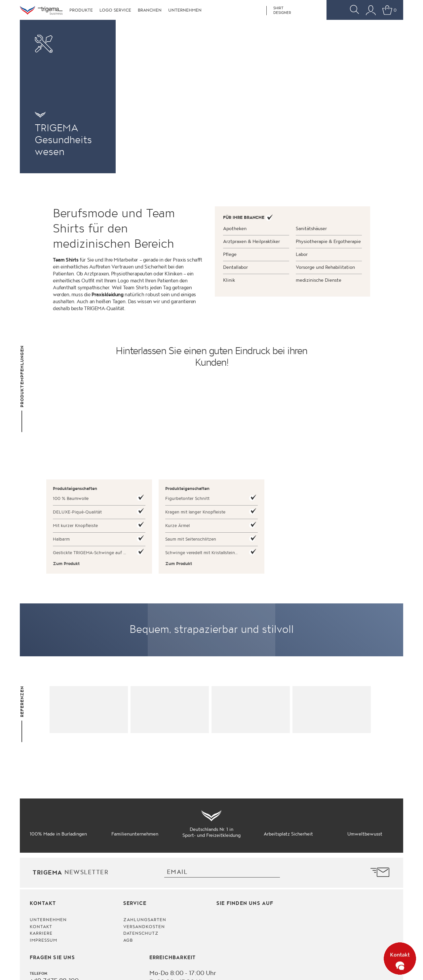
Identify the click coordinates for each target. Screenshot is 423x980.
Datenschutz (141, 834)
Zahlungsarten (145, 820)
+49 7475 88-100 (54, 881)
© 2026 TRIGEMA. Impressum (373, 968)
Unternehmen (185, 10)
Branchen (150, 10)
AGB (128, 840)
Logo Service (115, 10)
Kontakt (41, 827)
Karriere (41, 834)
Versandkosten (144, 827)
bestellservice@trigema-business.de (79, 899)
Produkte (81, 10)
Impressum (43, 840)
